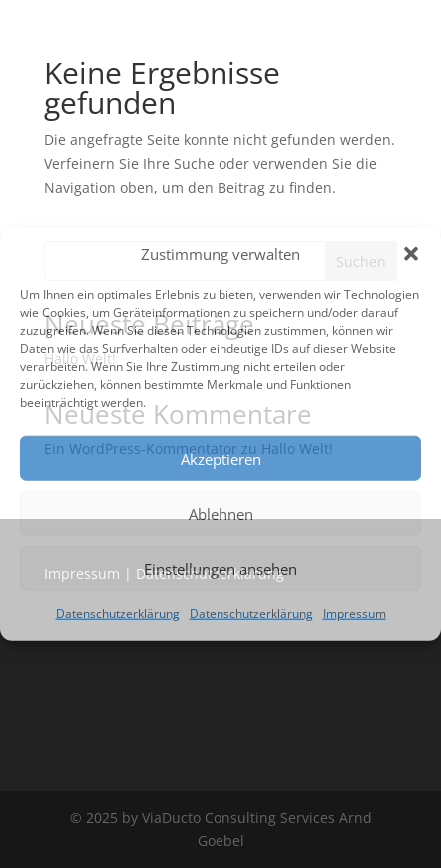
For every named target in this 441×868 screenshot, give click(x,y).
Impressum (355, 614)
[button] (411, 254)
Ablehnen (221, 514)
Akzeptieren (221, 459)
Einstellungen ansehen (220, 569)
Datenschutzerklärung (118, 614)
